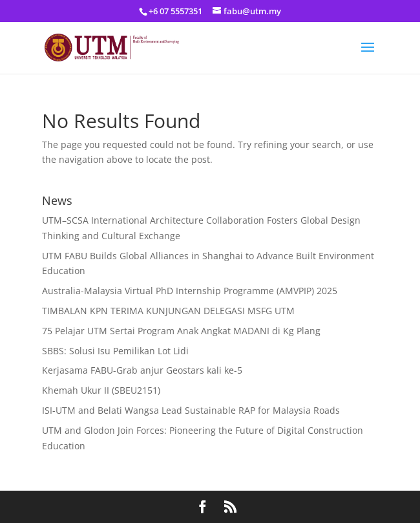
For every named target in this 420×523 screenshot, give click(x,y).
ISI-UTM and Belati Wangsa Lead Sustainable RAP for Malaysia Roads (191, 410)
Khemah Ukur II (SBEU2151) (101, 390)
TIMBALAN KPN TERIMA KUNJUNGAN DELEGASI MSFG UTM (168, 311)
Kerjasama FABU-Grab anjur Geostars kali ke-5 (142, 370)
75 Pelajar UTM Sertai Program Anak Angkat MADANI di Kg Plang (181, 331)
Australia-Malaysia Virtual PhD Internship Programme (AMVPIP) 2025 (190, 291)
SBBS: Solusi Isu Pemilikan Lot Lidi (115, 351)
